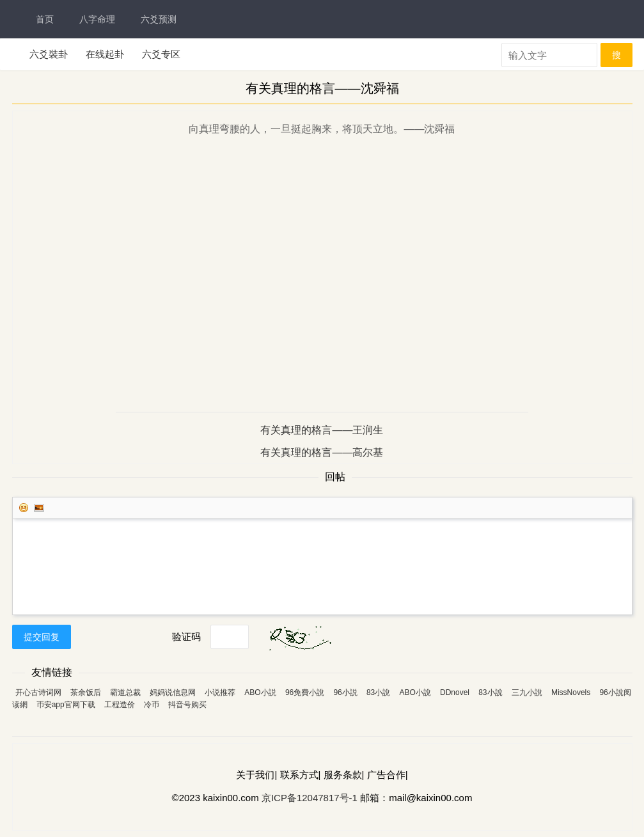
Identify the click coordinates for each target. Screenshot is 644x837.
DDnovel (455, 692)
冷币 (152, 705)
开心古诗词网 (38, 692)
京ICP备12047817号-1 (310, 798)
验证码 (186, 637)
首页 (45, 19)
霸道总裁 (125, 692)
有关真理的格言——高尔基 (322, 452)
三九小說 (527, 692)
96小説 (345, 692)
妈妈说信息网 (173, 692)
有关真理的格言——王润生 (322, 430)
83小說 (378, 692)
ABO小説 (260, 692)
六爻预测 (159, 19)
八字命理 (97, 19)
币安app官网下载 (66, 705)
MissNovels (571, 692)
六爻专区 (161, 54)
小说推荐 (220, 692)
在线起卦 (105, 54)
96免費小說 (305, 692)
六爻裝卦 (49, 54)
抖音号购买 (187, 705)
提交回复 (42, 637)
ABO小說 (415, 692)
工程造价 (120, 705)
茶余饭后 (86, 692)
